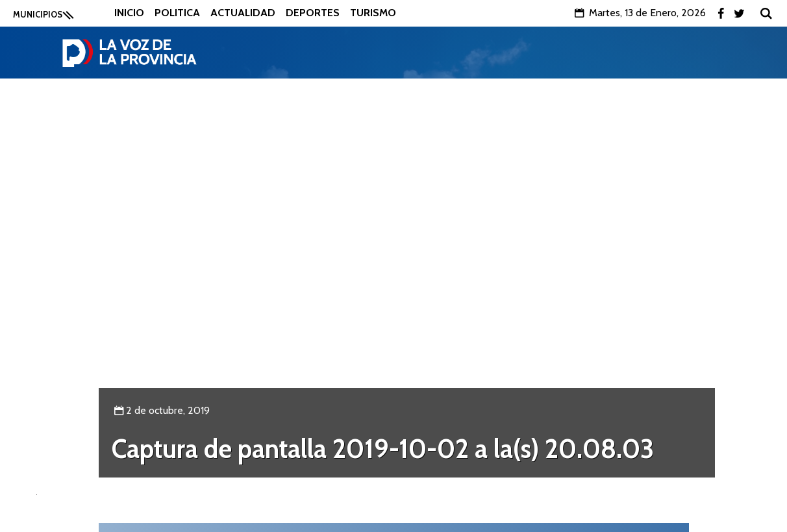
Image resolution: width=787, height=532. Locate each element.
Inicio (129, 13)
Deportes (313, 13)
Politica (177, 13)
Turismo (373, 13)
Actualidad (243, 13)
